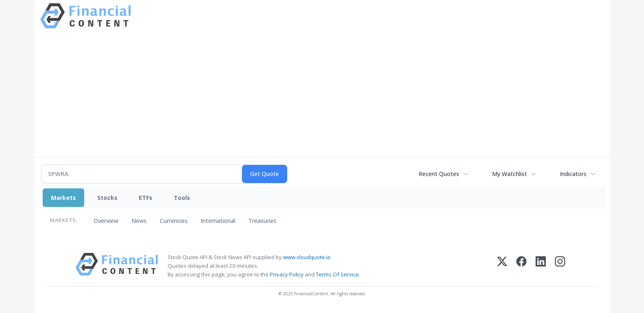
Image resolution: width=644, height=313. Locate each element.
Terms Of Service (337, 274)
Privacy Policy (287, 274)
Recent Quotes (439, 174)
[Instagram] (560, 266)
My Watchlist (509, 174)
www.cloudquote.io (307, 257)
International (218, 221)
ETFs (146, 198)
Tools (182, 198)
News (139, 221)
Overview (106, 221)
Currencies (174, 221)
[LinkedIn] (541, 266)
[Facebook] (521, 266)
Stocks (107, 198)
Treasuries (262, 221)
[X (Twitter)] (502, 266)
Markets (63, 198)
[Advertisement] (322, 92)
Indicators (573, 174)
